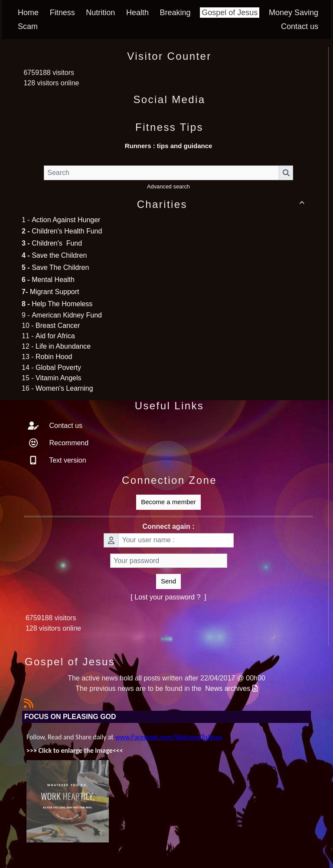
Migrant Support (55, 292)
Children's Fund (57, 243)
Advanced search (168, 186)
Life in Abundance (63, 346)
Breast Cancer (58, 325)
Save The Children (60, 267)
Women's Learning (64, 388)
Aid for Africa (55, 336)
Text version (67, 460)
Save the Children (59, 255)
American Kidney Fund (67, 315)
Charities (222, 204)
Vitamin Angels (59, 378)
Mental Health (53, 280)
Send (168, 581)
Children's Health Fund (67, 231)
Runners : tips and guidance (169, 146)
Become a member (168, 502)
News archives (231, 688)
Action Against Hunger (66, 220)
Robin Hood (54, 357)
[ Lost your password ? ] (168, 597)
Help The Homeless (62, 304)
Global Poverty (58, 368)
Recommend (68, 443)
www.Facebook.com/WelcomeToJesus (168, 737)
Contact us (65, 426)
